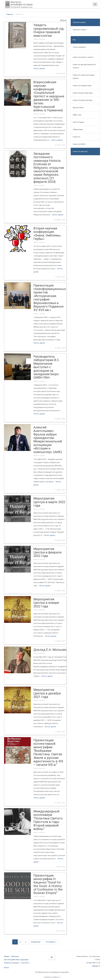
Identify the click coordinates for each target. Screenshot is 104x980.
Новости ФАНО (79, 144)
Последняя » (51, 942)
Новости (76, 137)
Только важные (79, 47)
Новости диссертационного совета (84, 66)
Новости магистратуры (83, 100)
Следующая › (36, 942)
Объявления (78, 129)
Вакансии (15, 956)
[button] (63, 20)
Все (74, 40)
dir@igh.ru (96, 966)
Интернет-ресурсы (12, 963)
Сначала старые (80, 30)
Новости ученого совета (83, 57)
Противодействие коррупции (16, 960)
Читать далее (39, 68)
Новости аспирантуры (82, 86)
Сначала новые (79, 22)
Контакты (25, 963)
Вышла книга (78, 108)
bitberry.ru (57, 977)
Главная (9, 14)
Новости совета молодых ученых (84, 77)
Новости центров (80, 151)
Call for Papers (79, 122)
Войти (7, 968)
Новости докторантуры (83, 93)
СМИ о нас (77, 115)
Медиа (7, 956)
